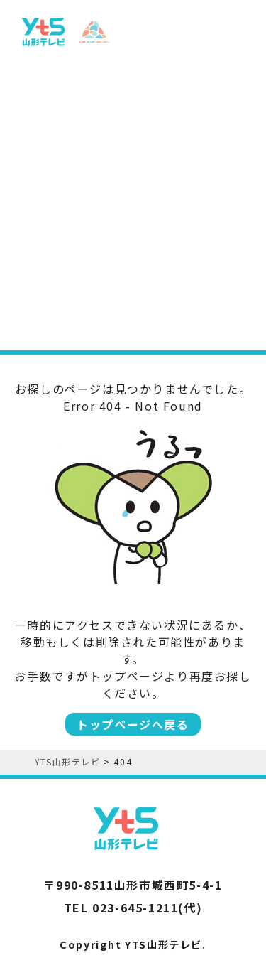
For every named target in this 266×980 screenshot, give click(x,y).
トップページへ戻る (133, 724)
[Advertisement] (133, 199)
